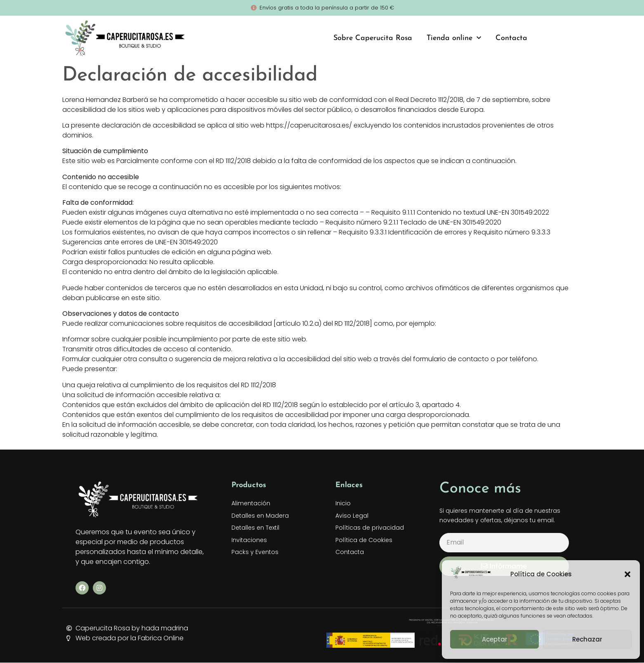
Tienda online (454, 38)
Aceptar (495, 639)
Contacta (511, 38)
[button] (627, 574)
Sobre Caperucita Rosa (373, 38)
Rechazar (587, 639)
